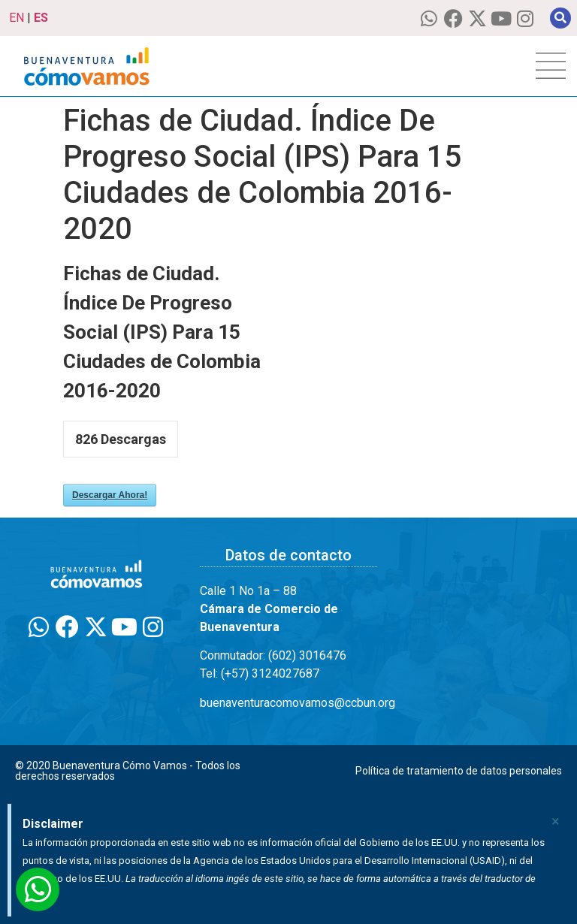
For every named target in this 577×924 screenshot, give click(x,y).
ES (41, 18)
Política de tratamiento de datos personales (459, 771)
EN (17, 18)
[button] (560, 18)
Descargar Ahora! (110, 495)
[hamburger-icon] (551, 66)
